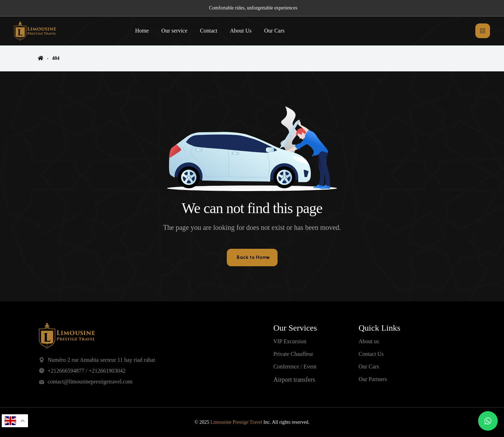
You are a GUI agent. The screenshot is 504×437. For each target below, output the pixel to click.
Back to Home (253, 257)
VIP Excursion (290, 341)
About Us (241, 31)
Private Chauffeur (293, 354)
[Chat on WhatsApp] (488, 421)
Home (142, 31)
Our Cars (274, 31)
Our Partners (373, 379)
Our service (174, 31)
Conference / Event (295, 366)
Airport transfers (294, 380)
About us (369, 341)
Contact (209, 31)
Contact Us (371, 354)
